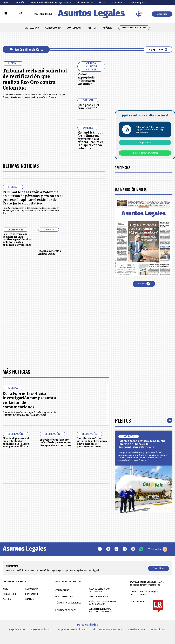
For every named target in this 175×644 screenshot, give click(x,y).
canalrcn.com (137, 629)
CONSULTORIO (53, 28)
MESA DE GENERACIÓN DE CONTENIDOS (99, 590)
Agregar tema (158, 49)
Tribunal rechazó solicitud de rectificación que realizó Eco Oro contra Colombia (35, 79)
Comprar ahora (145, 142)
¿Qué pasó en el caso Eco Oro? (88, 107)
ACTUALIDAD (32, 28)
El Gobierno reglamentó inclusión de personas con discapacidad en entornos (56, 443)
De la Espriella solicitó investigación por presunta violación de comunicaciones (29, 400)
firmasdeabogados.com (108, 629)
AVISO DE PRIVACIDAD (99, 596)
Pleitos (123, 420)
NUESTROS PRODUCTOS (67, 596)
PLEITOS (92, 28)
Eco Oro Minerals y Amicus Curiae (50, 252)
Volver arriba (158, 549)
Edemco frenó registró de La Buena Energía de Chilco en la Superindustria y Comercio (142, 444)
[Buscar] (21, 14)
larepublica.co (16, 629)
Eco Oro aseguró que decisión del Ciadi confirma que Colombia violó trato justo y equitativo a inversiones (17, 240)
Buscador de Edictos (134, 28)
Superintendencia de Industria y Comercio (51, 2)
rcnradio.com (159, 629)
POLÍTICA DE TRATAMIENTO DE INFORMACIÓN (102, 603)
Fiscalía (103, 2)
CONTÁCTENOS (63, 590)
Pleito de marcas (85, 2)
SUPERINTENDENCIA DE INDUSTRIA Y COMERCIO (100, 610)
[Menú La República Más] (5, 14)
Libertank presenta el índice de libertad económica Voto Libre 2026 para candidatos (16, 442)
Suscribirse (162, 14)
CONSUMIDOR (74, 28)
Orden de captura (137, 2)
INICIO (5, 589)
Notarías (21, 2)
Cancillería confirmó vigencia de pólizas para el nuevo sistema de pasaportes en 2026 (92, 442)
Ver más (144, 284)
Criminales (118, 2)
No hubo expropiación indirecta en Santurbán (87, 79)
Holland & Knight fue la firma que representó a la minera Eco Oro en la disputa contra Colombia (91, 140)
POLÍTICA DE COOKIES (66, 610)
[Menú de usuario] (139, 14)
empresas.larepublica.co (72, 629)
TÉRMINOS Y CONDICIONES (68, 603)
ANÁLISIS (107, 28)
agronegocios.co (41, 629)
